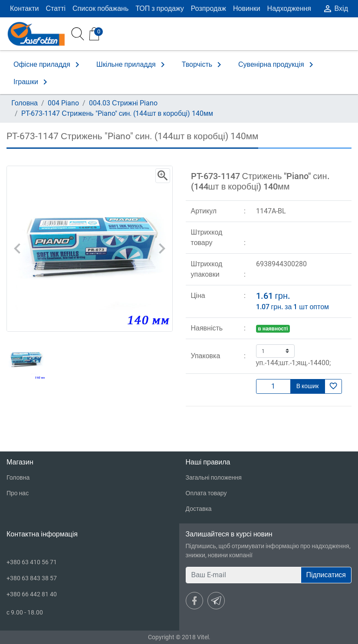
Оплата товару (206, 493)
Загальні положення (214, 477)
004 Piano (63, 103)
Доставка (199, 509)
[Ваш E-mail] (243, 575)
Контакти (25, 8)
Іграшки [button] (32, 82)
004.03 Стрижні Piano (123, 103)
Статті (56, 8)
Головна (25, 103)
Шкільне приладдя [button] (132, 65)
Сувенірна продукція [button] (277, 65)
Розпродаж (209, 8)
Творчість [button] (203, 65)
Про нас (18, 493)
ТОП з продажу (160, 8)
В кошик (308, 386)
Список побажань (100, 8)
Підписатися (326, 575)
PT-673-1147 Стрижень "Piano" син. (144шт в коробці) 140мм (117, 113)
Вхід (335, 9)
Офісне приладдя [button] (48, 65)
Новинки (247, 8)
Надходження (289, 8)
